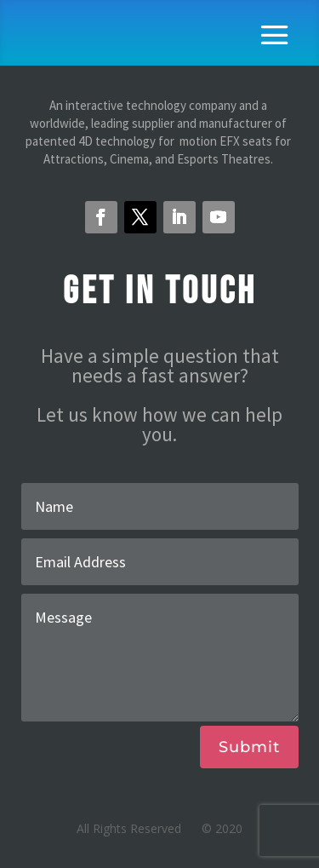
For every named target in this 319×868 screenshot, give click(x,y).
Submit (249, 747)
